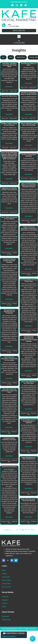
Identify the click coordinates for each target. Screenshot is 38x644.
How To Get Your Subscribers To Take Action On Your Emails (9, 359)
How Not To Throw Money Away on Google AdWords (29, 93)
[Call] (4, 25)
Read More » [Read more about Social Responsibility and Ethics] (29, 83)
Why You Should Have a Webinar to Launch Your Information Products (29, 185)
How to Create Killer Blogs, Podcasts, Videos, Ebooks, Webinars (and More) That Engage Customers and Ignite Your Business (9, 156)
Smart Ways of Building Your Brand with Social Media (9, 65)
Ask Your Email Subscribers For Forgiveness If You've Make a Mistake (29, 339)
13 (17, 530)
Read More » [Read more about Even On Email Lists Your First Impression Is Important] (29, 447)
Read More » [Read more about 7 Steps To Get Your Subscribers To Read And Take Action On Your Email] (29, 269)
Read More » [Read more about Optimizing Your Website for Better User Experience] (9, 208)
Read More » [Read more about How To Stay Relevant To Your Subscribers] (29, 409)
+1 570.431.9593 (13, 26)
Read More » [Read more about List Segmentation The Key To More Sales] (29, 326)
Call (9, 24)
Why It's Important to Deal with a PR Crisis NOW (29, 124)
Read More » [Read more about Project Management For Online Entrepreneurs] (29, 488)
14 (20, 530)
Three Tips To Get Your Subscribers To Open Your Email (9, 391)
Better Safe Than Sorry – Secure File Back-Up (29, 500)
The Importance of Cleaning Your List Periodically (9, 312)
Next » (33, 530)
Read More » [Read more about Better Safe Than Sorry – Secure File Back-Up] (29, 517)
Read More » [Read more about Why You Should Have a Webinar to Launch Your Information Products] (29, 216)
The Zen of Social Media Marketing (29, 155)
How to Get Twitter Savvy (9, 96)
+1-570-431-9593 (19, 43)
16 (26, 530)
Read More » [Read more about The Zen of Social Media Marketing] (29, 174)
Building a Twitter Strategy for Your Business (9, 124)
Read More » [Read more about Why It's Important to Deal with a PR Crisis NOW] (29, 145)
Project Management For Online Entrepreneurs (29, 458)
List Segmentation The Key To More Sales (29, 281)
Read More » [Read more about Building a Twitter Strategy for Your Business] (9, 143)
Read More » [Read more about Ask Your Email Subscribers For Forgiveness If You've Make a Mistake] (29, 371)
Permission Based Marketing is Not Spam (9, 439)
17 (29, 530)
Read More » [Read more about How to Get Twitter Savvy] (9, 114)
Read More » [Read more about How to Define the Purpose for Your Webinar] (9, 248)
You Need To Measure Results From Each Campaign (9, 261)
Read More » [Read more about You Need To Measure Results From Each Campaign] (9, 299)
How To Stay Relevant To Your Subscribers (29, 382)
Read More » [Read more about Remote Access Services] (9, 517)
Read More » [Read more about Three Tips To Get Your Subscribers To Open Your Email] (9, 427)
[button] (19, 36)
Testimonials (6, 577)
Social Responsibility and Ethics (29, 64)
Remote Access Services (9, 467)
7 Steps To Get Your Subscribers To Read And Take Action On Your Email (29, 228)
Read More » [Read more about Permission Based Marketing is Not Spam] (9, 456)
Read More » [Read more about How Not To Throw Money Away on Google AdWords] (29, 114)
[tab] (3, 57)
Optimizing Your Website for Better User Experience (9, 189)
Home (4, 570)
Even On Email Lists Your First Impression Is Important (29, 421)
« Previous (6, 530)
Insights (4, 574)
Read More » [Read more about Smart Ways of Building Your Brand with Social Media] (9, 87)
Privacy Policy (6, 580)
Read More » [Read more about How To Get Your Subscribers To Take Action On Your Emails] (9, 379)
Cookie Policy (6, 584)
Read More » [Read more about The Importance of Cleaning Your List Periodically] (9, 346)
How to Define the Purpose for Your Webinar (9, 218)
